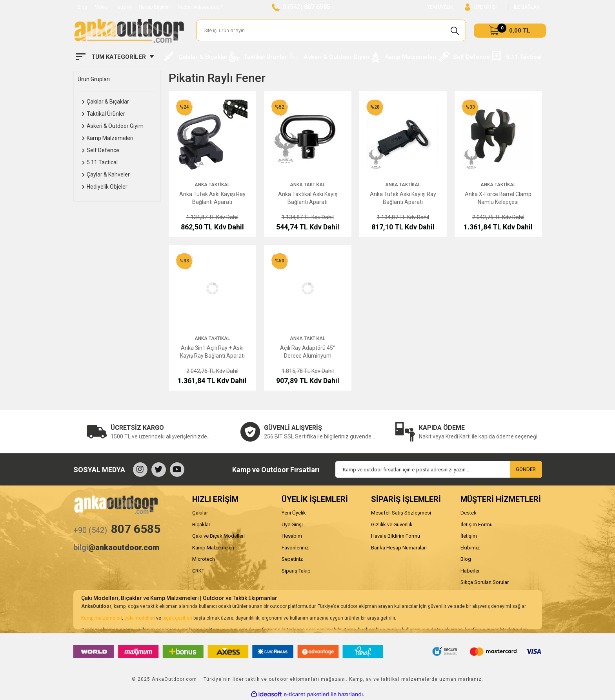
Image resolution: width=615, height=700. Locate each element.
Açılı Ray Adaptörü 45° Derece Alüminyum (307, 352)
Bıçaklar (201, 525)
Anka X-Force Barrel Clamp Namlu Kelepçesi (498, 198)
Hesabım (292, 536)
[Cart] (510, 31)
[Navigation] (115, 57)
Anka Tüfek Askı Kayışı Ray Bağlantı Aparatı (212, 198)
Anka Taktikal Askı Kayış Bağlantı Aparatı (308, 198)
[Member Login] (481, 7)
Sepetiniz (292, 559)
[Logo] (129, 31)
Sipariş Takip (296, 571)
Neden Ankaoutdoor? (200, 7)
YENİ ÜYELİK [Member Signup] (440, 7)
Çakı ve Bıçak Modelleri (218, 536)
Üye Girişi (292, 525)
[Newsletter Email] (439, 469)
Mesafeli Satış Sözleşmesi (401, 513)
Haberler (470, 571)
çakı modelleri (140, 618)
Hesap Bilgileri (154, 7)
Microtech (204, 559)
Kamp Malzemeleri (213, 548)
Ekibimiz (470, 548)
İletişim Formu (477, 525)
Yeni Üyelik (294, 513)
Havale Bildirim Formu (396, 536)
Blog (82, 7)
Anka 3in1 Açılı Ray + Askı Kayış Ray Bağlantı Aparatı (212, 352)
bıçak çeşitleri (177, 618)
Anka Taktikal (212, 185)
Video (101, 7)
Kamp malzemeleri (102, 618)
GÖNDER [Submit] (526, 469)
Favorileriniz (295, 548)
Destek (469, 513)
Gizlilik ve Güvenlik (392, 525)
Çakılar (200, 513)
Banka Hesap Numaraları (399, 548)
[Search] (331, 30)
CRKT (198, 571)
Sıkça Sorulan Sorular (485, 582)
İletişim (123, 7)
